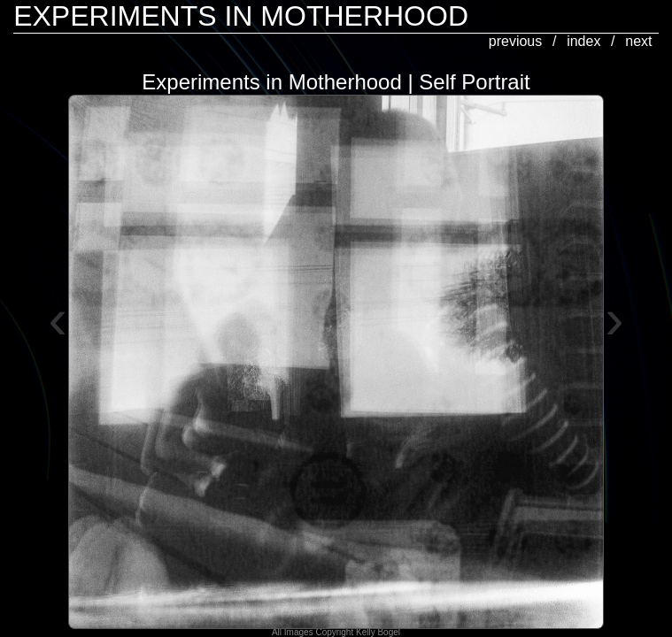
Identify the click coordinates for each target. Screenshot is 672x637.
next (638, 41)
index (583, 41)
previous (515, 41)
